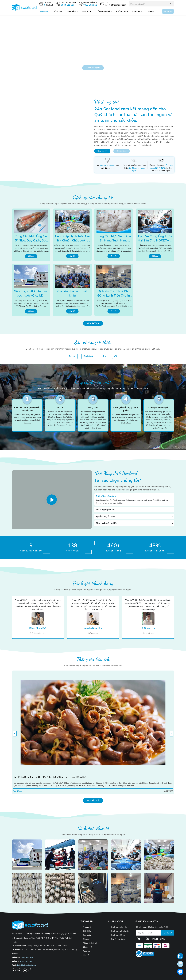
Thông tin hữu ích (104, 11)
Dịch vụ (86, 11)
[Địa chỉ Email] (155, 933)
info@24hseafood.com (26, 965)
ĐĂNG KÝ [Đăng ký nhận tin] (168, 933)
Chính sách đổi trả (118, 935)
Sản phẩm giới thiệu (93, 342)
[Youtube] (25, 970)
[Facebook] (14, 970)
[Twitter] (19, 970)
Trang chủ (44, 11)
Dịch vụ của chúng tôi (93, 197)
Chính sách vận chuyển (120, 931)
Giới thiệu (57, 11)
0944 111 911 (27, 957)
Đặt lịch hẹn (168, 11)
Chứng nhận (122, 11)
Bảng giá (136, 11)
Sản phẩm (71, 11)
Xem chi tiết (102, 151)
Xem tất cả (93, 323)
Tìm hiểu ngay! (93, 68)
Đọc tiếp (18, 791)
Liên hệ (150, 11)
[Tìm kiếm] (172, 4)
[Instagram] (30, 970)
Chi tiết (31, 256)
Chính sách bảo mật (119, 927)
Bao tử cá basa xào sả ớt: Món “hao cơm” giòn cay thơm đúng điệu (50, 777)
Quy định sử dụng (118, 939)
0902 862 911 (26, 961)
